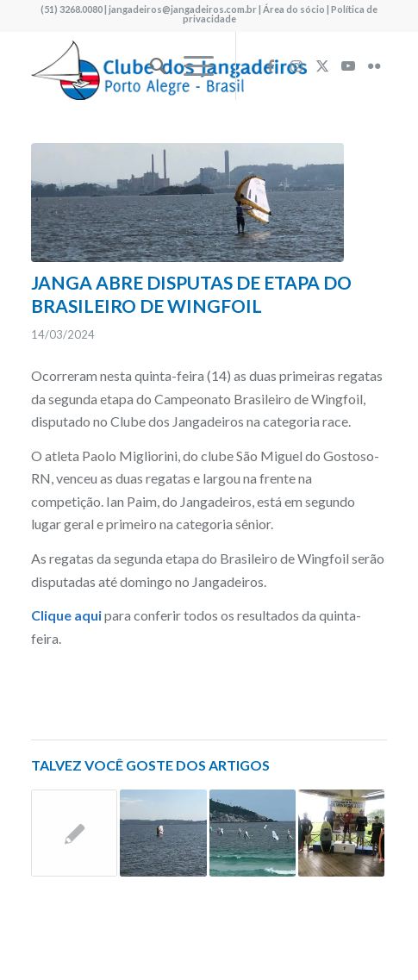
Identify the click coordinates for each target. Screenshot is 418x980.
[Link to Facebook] (271, 66)
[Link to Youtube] (348, 66)
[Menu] (190, 66)
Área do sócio (294, 9)
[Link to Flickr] (374, 66)
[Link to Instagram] (296, 66)
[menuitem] (150, 66)
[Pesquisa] (150, 66)
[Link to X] (322, 66)
